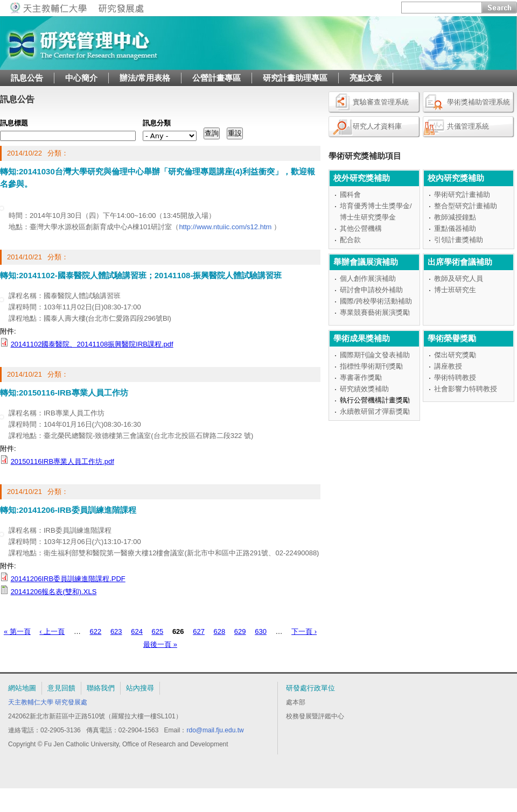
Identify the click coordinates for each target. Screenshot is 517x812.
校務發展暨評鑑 (309, 716)
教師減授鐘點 (455, 217)
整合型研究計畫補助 (466, 206)
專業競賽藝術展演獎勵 (375, 312)
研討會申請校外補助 (371, 290)
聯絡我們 (101, 688)
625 (158, 631)
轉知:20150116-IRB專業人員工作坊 (64, 393)
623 (116, 631)
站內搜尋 (140, 688)
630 (261, 631)
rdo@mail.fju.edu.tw (215, 730)
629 (240, 631)
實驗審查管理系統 (381, 102)
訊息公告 (27, 78)
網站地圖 (22, 688)
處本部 (296, 702)
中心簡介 (81, 78)
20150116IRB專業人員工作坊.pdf (62, 461)
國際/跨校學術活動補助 (376, 301)
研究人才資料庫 (377, 126)
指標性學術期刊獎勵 (371, 366)
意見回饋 (61, 688)
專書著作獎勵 (361, 377)
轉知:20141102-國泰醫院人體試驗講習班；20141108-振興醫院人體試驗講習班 (141, 275)
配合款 (350, 240)
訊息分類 (157, 123)
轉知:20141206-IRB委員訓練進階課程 (68, 510)
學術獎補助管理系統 (478, 102)
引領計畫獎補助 (459, 240)
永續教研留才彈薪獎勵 (375, 411)
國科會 (350, 195)
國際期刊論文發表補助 (375, 355)
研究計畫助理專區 (295, 78)
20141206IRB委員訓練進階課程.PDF (68, 579)
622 (96, 631)
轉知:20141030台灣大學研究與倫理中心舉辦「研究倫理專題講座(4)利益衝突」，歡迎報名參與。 (158, 178)
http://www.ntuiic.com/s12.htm (225, 227)
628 (220, 631)
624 (137, 631)
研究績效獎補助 (364, 389)
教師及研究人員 (459, 278)
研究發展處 (71, 702)
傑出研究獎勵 (455, 355)
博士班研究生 (455, 290)
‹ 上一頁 (52, 631)
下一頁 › (304, 631)
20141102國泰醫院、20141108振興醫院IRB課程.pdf (92, 344)
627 (199, 631)
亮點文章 (366, 78)
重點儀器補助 (455, 228)
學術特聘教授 (455, 377)
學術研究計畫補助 (462, 195)
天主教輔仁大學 (31, 702)
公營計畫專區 (216, 78)
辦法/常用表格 (145, 78)
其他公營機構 (361, 228)
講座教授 (448, 366)
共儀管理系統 (468, 126)
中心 (338, 716)
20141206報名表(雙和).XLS (54, 592)
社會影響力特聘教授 (466, 389)
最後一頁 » (160, 644)
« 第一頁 (17, 631)
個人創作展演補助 (368, 278)
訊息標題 (14, 123)
